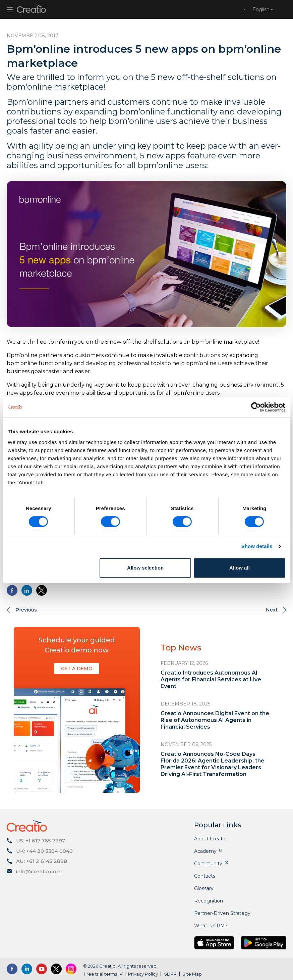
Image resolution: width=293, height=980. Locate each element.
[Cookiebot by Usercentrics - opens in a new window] (256, 407)
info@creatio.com (39, 871)
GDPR (169, 974)
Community (208, 864)
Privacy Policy (142, 974)
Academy (205, 851)
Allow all (240, 568)
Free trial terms (100, 974)
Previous (26, 610)
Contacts (205, 876)
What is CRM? (211, 926)
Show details (257, 546)
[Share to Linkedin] (27, 590)
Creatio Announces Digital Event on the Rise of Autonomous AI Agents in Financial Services (215, 720)
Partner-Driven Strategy (222, 913)
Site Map (191, 974)
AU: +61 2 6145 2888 (42, 861)
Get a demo (77, 669)
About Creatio (210, 839)
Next (272, 610)
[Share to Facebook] (12, 590)
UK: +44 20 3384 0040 (44, 851)
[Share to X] (42, 590)
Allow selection (145, 568)
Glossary (204, 888)
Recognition (209, 901)
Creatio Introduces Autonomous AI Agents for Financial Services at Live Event (211, 679)
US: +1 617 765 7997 (41, 841)
